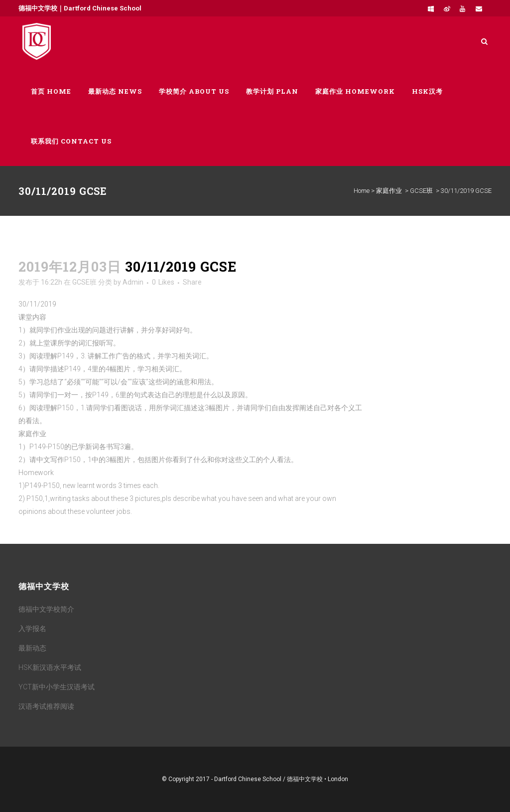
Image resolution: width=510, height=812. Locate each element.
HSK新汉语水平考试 (50, 667)
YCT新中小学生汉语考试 (57, 687)
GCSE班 (421, 191)
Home (362, 191)
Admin (133, 282)
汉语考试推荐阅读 (46, 706)
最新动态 (32, 648)
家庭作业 (389, 191)
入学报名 (32, 629)
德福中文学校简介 (46, 609)
